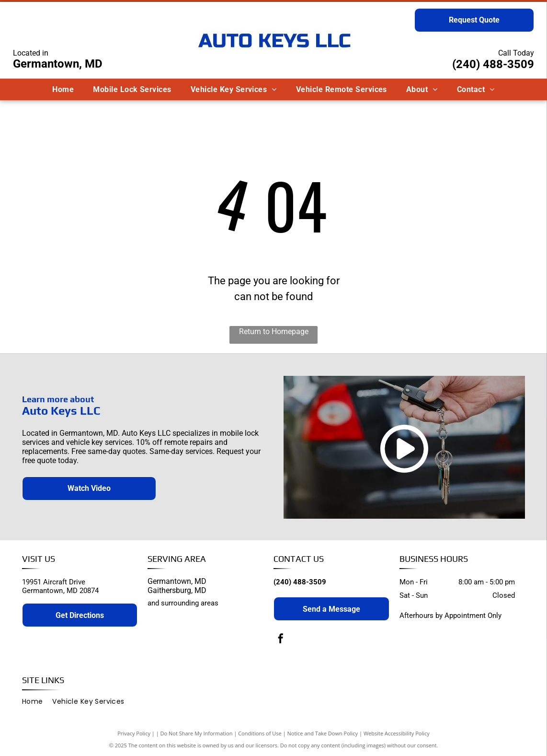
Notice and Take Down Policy (323, 733)
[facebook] (281, 640)
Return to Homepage (274, 331)
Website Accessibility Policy (397, 733)
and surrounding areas (183, 603)
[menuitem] (63, 89)
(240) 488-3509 (493, 64)
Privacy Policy (134, 733)
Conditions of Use (260, 733)
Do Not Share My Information (197, 733)
